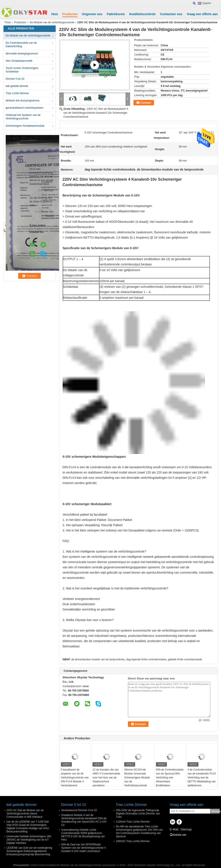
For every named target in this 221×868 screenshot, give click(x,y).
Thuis (8, 22)
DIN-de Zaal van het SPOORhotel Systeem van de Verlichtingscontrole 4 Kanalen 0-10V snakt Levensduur (84, 848)
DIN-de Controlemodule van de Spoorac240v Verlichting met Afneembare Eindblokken (170, 778)
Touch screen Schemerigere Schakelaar (22, 70)
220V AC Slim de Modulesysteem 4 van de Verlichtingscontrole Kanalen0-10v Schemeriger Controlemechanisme (96, 113)
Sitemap (186, 829)
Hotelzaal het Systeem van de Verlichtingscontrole (23, 117)
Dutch (207, 3)
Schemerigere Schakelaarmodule (25, 126)
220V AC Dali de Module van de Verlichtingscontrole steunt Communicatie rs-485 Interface (25, 814)
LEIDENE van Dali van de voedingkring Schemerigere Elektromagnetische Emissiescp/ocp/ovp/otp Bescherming (29, 851)
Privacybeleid (21, 865)
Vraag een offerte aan (202, 14)
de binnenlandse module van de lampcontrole (98, 659)
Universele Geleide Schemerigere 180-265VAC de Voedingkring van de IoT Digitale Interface (29, 840)
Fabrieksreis (116, 14)
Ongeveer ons (92, 14)
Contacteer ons (171, 14)
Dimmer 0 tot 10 (15, 79)
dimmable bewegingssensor (22, 54)
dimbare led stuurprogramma (23, 101)
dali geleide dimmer (17, 86)
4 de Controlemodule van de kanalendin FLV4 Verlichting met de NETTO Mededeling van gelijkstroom (202, 778)
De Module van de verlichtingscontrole (52, 22)
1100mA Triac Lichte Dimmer (133, 822)
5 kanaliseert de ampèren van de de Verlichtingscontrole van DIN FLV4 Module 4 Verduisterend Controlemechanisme (75, 780)
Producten (70, 14)
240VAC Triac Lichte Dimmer (133, 841)
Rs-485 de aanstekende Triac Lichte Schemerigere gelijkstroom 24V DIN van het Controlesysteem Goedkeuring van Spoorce (139, 831)
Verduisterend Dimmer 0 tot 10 (79, 810)
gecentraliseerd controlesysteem (25, 108)
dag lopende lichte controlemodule (146, 659)
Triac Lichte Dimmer (17, 93)
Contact (146, 103)
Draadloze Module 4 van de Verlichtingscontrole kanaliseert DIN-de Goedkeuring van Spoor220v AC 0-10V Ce (84, 820)
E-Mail (174, 829)
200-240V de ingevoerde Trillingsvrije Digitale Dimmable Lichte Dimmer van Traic (138, 814)
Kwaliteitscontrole (142, 14)
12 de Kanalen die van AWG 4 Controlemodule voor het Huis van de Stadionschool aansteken (106, 778)
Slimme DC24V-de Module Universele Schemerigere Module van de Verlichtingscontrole (137, 778)
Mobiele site (178, 835)
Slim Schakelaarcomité (19, 61)
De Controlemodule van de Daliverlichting (21, 45)
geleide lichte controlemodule (185, 659)
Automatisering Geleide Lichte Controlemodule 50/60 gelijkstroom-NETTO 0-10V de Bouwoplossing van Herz (83, 835)
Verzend (216, 811)
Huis (55, 14)
